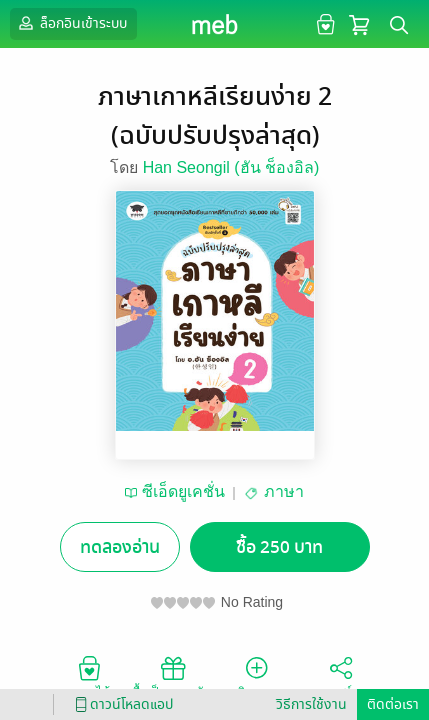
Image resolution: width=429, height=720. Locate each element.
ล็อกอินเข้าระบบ (71, 23)
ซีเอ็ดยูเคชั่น (183, 491)
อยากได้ (89, 676)
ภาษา (284, 491)
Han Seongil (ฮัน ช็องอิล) (231, 167)
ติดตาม (256, 676)
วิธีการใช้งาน (311, 704)
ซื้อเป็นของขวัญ (172, 676)
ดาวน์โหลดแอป (121, 704)
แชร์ (341, 676)
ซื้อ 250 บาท (279, 547)
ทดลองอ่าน (120, 547)
